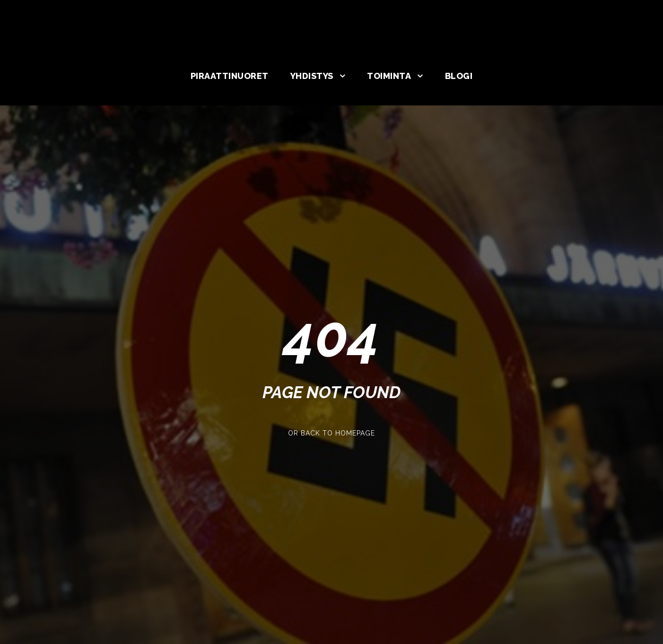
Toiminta (389, 76)
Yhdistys (312, 76)
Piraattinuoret (230, 76)
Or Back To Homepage (331, 433)
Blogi (459, 76)
